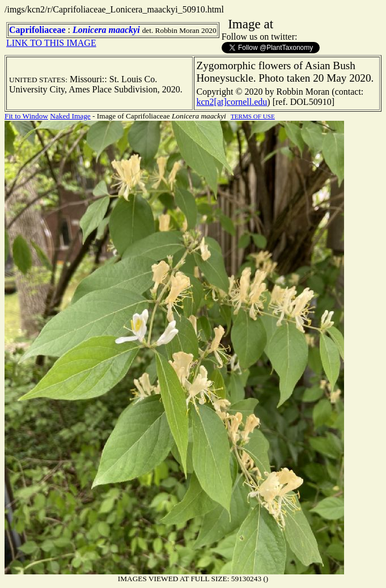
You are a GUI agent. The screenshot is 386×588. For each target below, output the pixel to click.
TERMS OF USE (253, 116)
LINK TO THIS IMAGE (51, 43)
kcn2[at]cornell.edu (232, 102)
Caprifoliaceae (37, 30)
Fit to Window (26, 116)
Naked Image (70, 116)
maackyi (124, 30)
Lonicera (90, 30)
